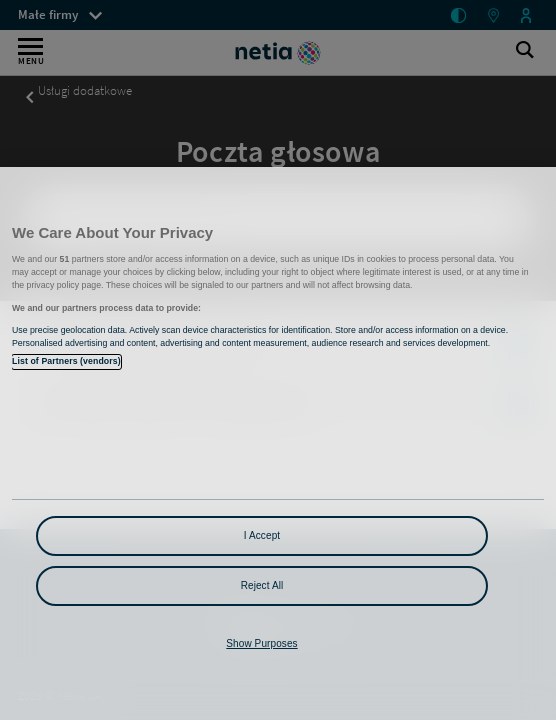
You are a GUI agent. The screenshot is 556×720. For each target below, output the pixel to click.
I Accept (262, 535)
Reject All (262, 585)
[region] (278, 443)
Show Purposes (261, 643)
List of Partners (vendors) (66, 361)
